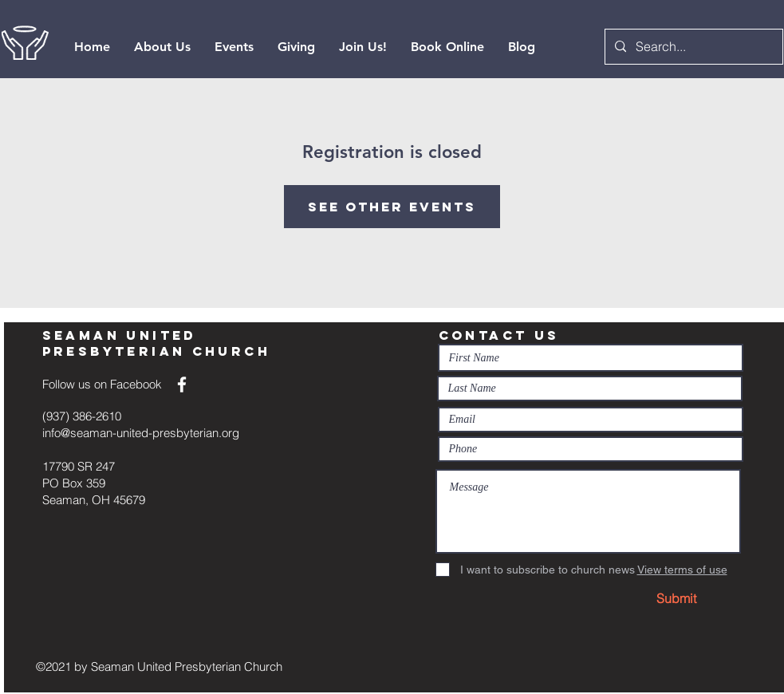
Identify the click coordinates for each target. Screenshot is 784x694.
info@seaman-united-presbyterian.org (141, 433)
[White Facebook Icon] (182, 384)
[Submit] (676, 599)
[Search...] (692, 47)
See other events (392, 207)
